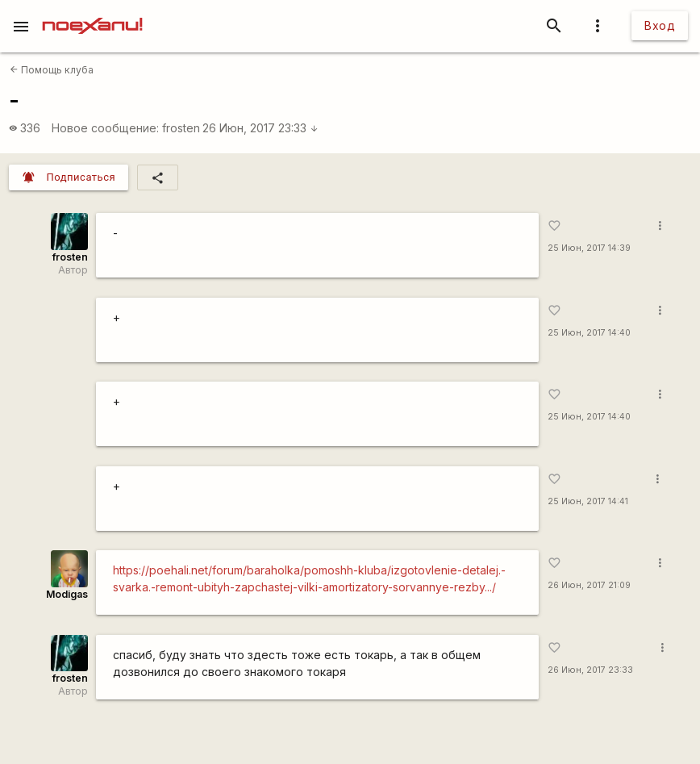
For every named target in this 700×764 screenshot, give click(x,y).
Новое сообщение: (105, 128)
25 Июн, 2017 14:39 (589, 248)
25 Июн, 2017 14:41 (588, 501)
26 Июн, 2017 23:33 (260, 128)
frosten (181, 128)
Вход (660, 25)
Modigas (67, 594)
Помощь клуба (52, 70)
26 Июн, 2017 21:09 (589, 585)
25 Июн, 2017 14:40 (589, 333)
